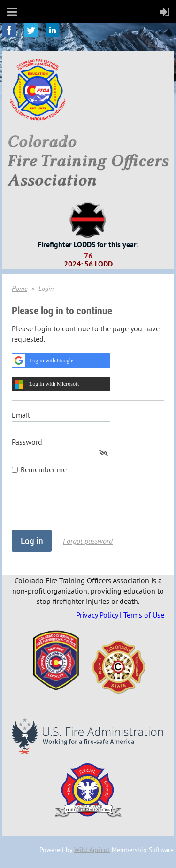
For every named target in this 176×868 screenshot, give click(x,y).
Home (19, 289)
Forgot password (88, 541)
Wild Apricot (92, 850)
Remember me (44, 469)
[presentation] (83, 507)
